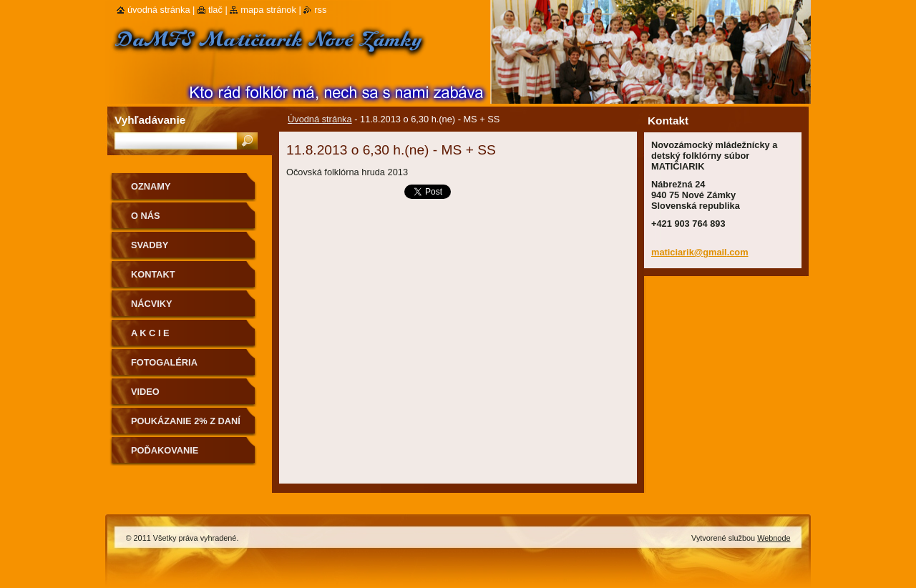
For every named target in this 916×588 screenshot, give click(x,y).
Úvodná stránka (320, 119)
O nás (146, 216)
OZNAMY (151, 186)
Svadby (150, 245)
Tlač (215, 10)
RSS (320, 10)
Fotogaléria (164, 362)
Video (145, 392)
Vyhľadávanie (150, 120)
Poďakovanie (165, 450)
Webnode (774, 538)
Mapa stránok (268, 10)
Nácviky (152, 304)
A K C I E (150, 333)
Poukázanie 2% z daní (186, 421)
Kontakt (153, 274)
